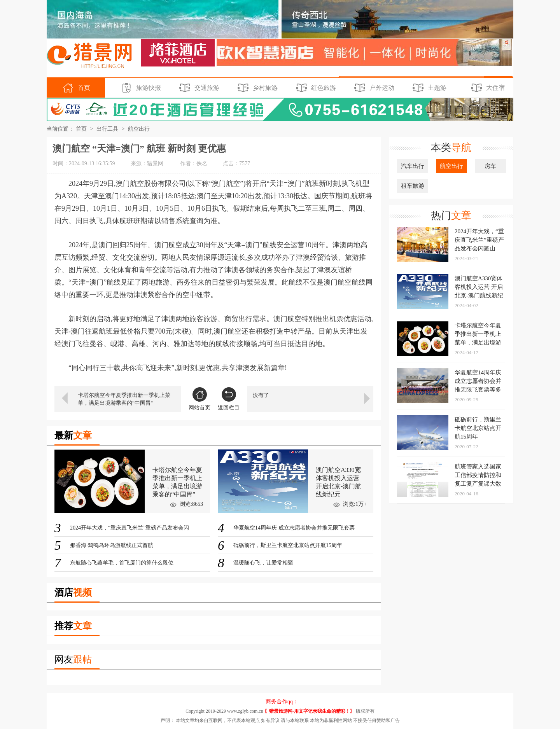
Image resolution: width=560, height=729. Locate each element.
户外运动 (373, 88)
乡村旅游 (256, 88)
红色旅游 (315, 88)
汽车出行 (413, 166)
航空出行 (139, 129)
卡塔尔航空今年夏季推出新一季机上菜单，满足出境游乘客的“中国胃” (124, 399)
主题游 (428, 88)
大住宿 (487, 88)
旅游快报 (140, 88)
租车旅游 (413, 186)
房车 (490, 166)
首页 (75, 88)
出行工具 (107, 129)
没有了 (261, 395)
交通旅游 (198, 88)
